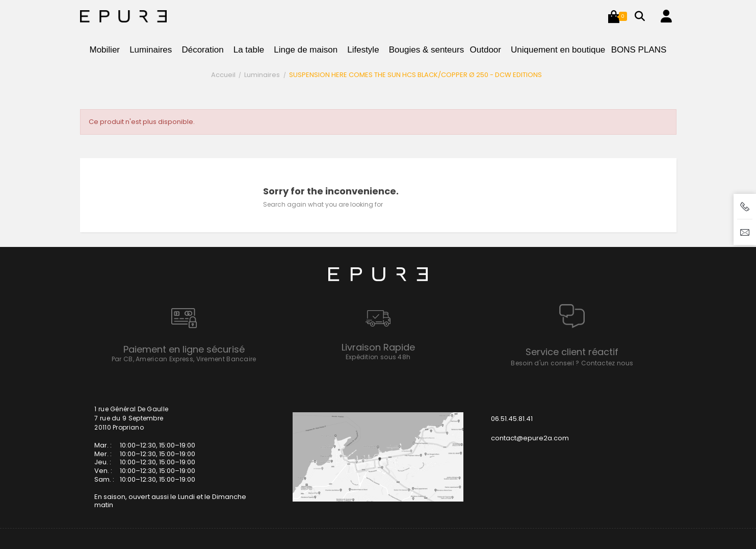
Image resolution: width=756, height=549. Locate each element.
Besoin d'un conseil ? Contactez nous (572, 363)
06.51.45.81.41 (512, 419)
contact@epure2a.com (530, 438)
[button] (614, 16)
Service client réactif (572, 352)
